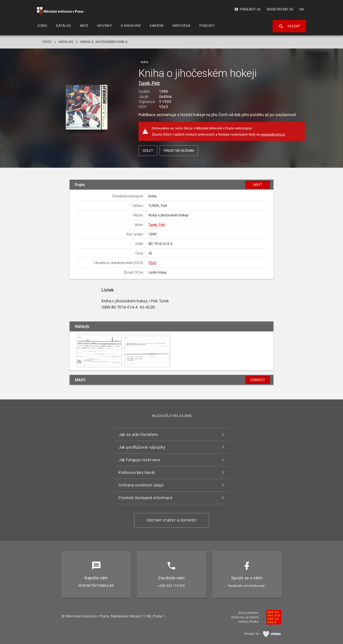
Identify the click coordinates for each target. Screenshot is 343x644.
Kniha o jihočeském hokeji (104, 42)
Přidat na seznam (179, 151)
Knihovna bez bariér (137, 472)
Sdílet (148, 151)
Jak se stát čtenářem (138, 435)
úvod (47, 42)
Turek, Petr (149, 83)
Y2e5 (152, 263)
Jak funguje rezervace (139, 460)
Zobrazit (258, 380)
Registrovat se (280, 9)
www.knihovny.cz (273, 134)
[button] (87, 108)
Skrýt (258, 185)
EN (302, 9)
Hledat (289, 26)
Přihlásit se (248, 9)
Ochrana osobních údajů (141, 485)
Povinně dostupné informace (145, 498)
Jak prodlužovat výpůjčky (142, 447)
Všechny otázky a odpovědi (172, 520)
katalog (66, 42)
